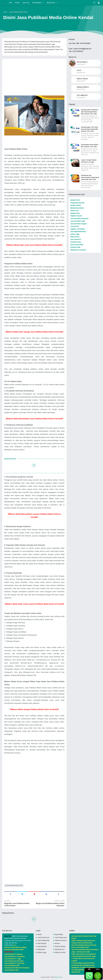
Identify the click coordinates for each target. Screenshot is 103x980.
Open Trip (26, 3)
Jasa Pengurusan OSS (43, 937)
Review (57, 943)
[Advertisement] (34, 75)
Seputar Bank (42, 946)
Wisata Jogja (42, 952)
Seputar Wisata (60, 946)
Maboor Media (58, 977)
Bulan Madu (59, 934)
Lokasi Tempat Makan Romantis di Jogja (89, 161)
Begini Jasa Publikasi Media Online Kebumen (50, 905)
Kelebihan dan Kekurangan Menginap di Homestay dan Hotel (90, 177)
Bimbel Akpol (37, 3)
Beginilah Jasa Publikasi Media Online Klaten (17, 905)
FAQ (11, 3)
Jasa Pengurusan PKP (61, 937)
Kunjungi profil (81, 64)
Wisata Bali (41, 949)
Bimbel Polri (51, 3)
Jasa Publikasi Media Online (14, 885)
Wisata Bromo (60, 949)
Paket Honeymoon (61, 940)
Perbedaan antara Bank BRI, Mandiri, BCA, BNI (90, 146)
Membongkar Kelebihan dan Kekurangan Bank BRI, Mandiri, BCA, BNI (90, 112)
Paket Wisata (42, 943)
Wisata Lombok (60, 952)
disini (14, 945)
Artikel (17, 3)
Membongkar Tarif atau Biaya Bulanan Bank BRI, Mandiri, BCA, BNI (90, 129)
